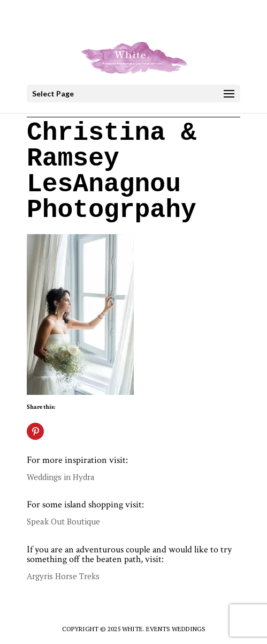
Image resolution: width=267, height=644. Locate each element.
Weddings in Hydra (61, 477)
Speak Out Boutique (63, 521)
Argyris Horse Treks (63, 576)
